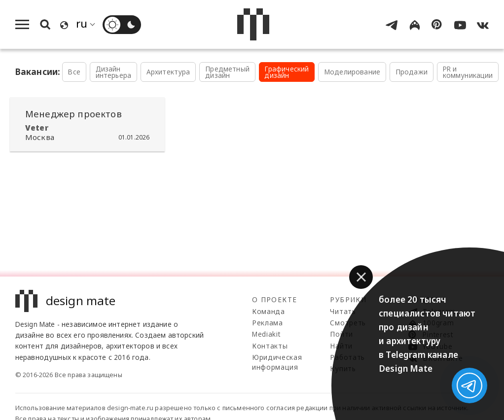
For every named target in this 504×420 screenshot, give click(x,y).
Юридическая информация (277, 362)
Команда (269, 311)
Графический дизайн (287, 72)
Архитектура (168, 72)
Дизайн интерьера (114, 72)
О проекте (274, 299)
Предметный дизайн (227, 72)
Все (74, 72)
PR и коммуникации (468, 72)
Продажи (412, 72)
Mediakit (266, 334)
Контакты (270, 346)
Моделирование (352, 72)
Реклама (268, 323)
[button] (361, 277)
